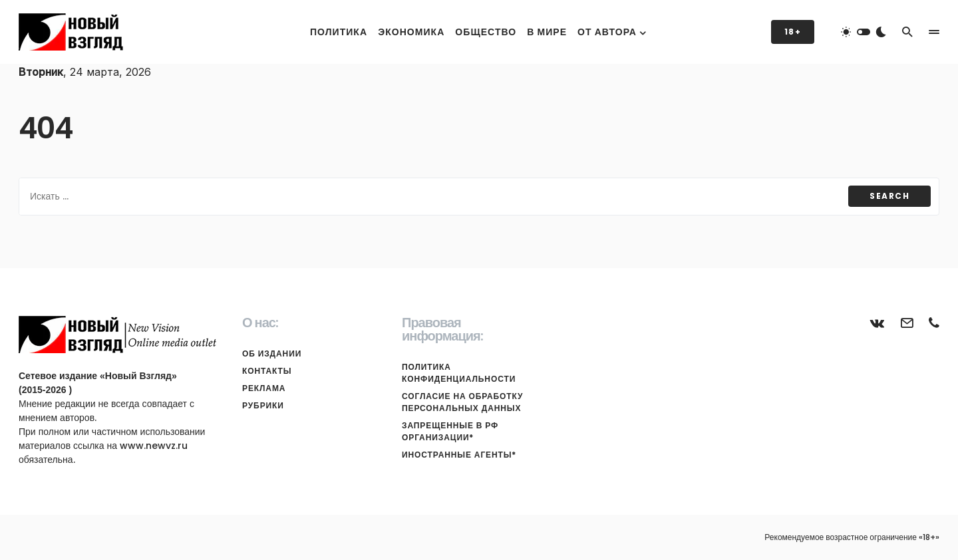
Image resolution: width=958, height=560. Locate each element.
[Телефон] (934, 323)
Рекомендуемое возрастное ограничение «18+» (852, 537)
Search (889, 196)
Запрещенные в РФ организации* (450, 431)
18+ (793, 32)
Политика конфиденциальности (459, 373)
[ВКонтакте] (878, 323)
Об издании (272, 353)
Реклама (264, 388)
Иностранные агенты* (459, 455)
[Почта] (907, 323)
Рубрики (263, 405)
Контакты (267, 371)
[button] (864, 32)
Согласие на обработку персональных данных (462, 402)
